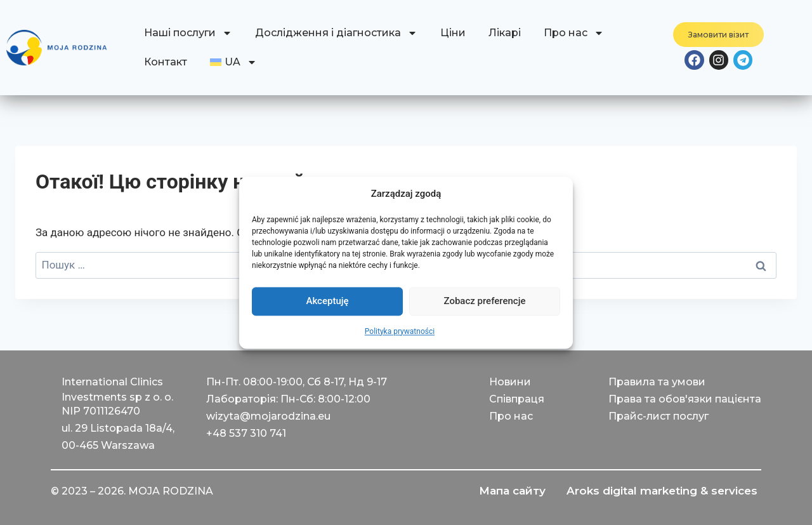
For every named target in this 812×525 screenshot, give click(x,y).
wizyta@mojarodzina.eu (268, 416)
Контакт (166, 62)
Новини (510, 381)
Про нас (574, 33)
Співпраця (517, 399)
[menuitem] (233, 62)
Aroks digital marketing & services (659, 491)
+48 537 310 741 (246, 433)
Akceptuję (327, 301)
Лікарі (505, 33)
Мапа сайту (505, 491)
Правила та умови (657, 381)
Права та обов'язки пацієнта (685, 399)
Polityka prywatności (400, 331)
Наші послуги (188, 33)
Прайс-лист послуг (658, 416)
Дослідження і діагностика (336, 33)
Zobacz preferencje (485, 301)
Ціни (453, 33)
